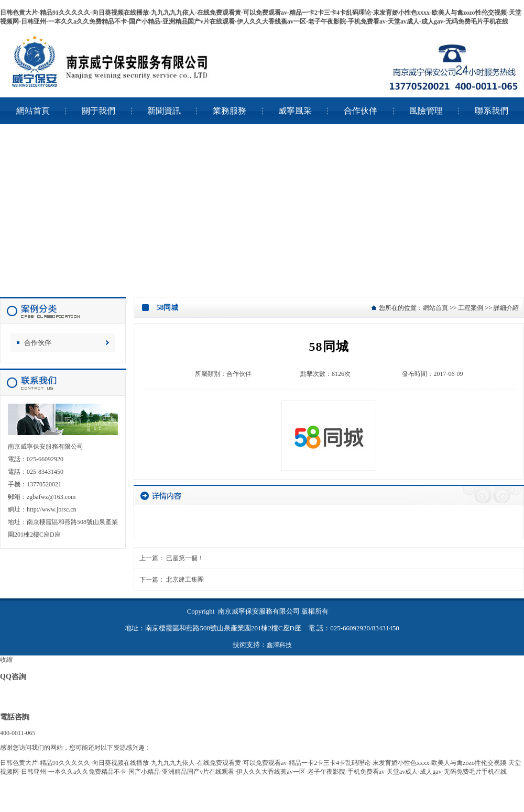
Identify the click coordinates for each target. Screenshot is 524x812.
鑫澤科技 (279, 645)
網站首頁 (435, 308)
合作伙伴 (38, 343)
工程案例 (471, 308)
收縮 (6, 660)
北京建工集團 (185, 580)
